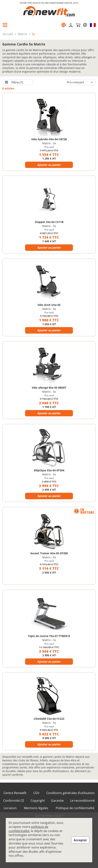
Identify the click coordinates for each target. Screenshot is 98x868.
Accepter (80, 840)
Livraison (10, 808)
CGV (36, 793)
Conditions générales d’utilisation (70, 793)
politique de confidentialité (28, 829)
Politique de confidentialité (75, 808)
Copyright (38, 801)
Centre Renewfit (15, 793)
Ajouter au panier (49, 165)
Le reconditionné (82, 801)
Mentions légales (36, 808)
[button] (5, 25)
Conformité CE (14, 801)
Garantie (57, 801)
